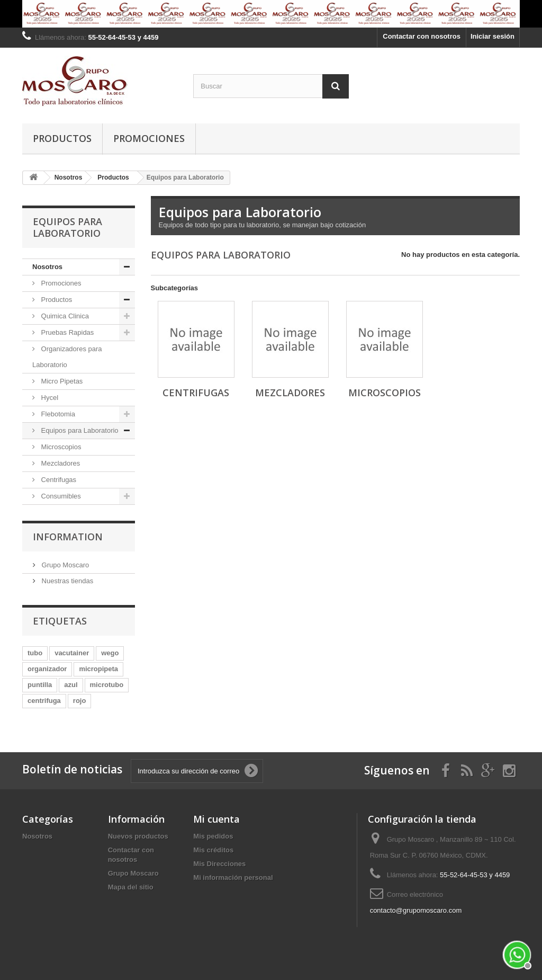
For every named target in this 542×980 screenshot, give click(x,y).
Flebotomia (57, 414)
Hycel (49, 398)
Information (68, 537)
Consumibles (60, 496)
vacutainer (72, 653)
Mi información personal (233, 877)
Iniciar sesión (493, 36)
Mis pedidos (213, 836)
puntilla (40, 685)
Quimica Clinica (64, 316)
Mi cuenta (216, 819)
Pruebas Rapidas (66, 332)
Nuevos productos (138, 836)
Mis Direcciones (219, 864)
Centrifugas (58, 480)
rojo (80, 701)
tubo (35, 653)
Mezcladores (60, 463)
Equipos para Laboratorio (79, 430)
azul (71, 685)
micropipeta (98, 669)
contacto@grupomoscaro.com (416, 910)
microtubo (107, 685)
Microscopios (60, 447)
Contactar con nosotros (422, 36)
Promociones (149, 138)
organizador (47, 669)
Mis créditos (213, 850)
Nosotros (47, 267)
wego (110, 653)
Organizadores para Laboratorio (67, 357)
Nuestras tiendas (66, 581)
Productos (62, 138)
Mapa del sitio (131, 887)
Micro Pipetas (61, 381)
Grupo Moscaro (64, 565)
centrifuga (44, 701)
